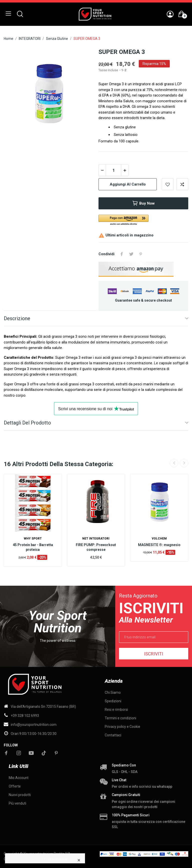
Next (184, 463)
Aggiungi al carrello (128, 184)
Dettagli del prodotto (27, 423)
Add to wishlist (168, 184)
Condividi (122, 254)
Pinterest (141, 254)
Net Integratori (96, 539)
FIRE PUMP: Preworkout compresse (96, 547)
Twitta (131, 254)
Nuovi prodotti (20, 795)
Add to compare (182, 184)
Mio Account (19, 778)
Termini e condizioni (120, 718)
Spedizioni (113, 701)
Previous (174, 463)
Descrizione (17, 318)
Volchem (159, 539)
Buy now (143, 203)
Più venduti (17, 803)
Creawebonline (56, 859)
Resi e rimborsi (116, 710)
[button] (143, 220)
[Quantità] (113, 170)
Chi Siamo (113, 692)
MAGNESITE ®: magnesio (159, 545)
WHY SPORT (33, 539)
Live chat (119, 780)
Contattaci (113, 735)
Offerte (15, 786)
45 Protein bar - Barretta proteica (33, 547)
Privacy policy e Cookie (122, 727)
